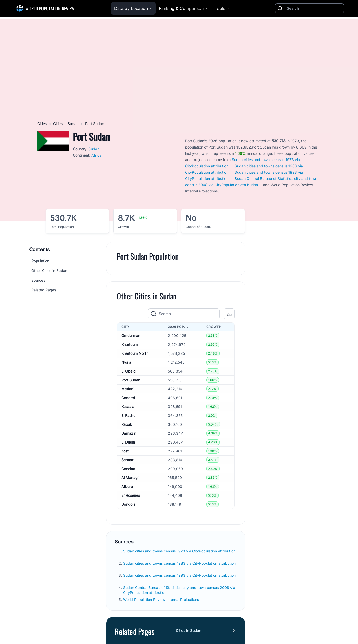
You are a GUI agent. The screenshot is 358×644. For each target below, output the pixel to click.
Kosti (125, 451)
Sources (38, 280)
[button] (229, 314)
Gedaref (128, 398)
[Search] (314, 8)
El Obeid (128, 371)
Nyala (126, 362)
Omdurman (131, 336)
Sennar (127, 460)
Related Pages (44, 290)
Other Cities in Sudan (49, 271)
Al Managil (130, 478)
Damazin (129, 433)
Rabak (127, 424)
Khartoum (129, 344)
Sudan (94, 149)
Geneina (128, 469)
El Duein (128, 442)
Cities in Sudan (66, 124)
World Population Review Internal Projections (161, 599)
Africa (96, 155)
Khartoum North (135, 353)
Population (40, 261)
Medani (128, 389)
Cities (42, 124)
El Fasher (129, 415)
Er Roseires (131, 495)
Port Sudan (131, 380)
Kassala (128, 407)
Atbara (127, 486)
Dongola (128, 504)
